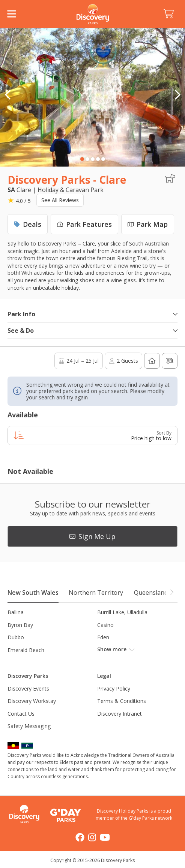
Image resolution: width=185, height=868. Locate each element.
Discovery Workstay (32, 701)
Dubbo (16, 637)
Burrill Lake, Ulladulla (122, 612)
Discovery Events (28, 689)
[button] (177, 95)
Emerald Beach (26, 650)
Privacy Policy (114, 689)
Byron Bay (20, 625)
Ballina (16, 612)
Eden (103, 637)
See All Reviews (60, 200)
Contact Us (21, 714)
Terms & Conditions (122, 701)
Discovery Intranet (120, 714)
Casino (105, 625)
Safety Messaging (29, 726)
